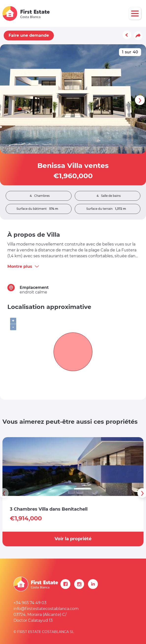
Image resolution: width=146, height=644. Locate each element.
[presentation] (140, 100)
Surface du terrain (107, 209)
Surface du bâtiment (39, 209)
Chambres (38, 196)
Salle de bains (107, 196)
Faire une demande (29, 35)
